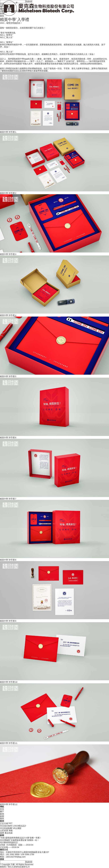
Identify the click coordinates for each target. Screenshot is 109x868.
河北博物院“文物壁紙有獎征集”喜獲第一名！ (20, 840)
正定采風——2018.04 (10, 847)
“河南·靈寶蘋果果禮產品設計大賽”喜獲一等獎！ (21, 838)
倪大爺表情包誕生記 (9, 842)
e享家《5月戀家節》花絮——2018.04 (17, 845)
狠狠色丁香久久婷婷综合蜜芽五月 (15, 867)
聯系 (2, 819)
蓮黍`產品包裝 (6, 833)
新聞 (2, 816)
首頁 (2, 809)
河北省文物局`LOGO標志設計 (13, 826)
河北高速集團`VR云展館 (11, 828)
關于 (2, 811)
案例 (2, 814)
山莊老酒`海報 (6, 830)
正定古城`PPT (6, 823)
